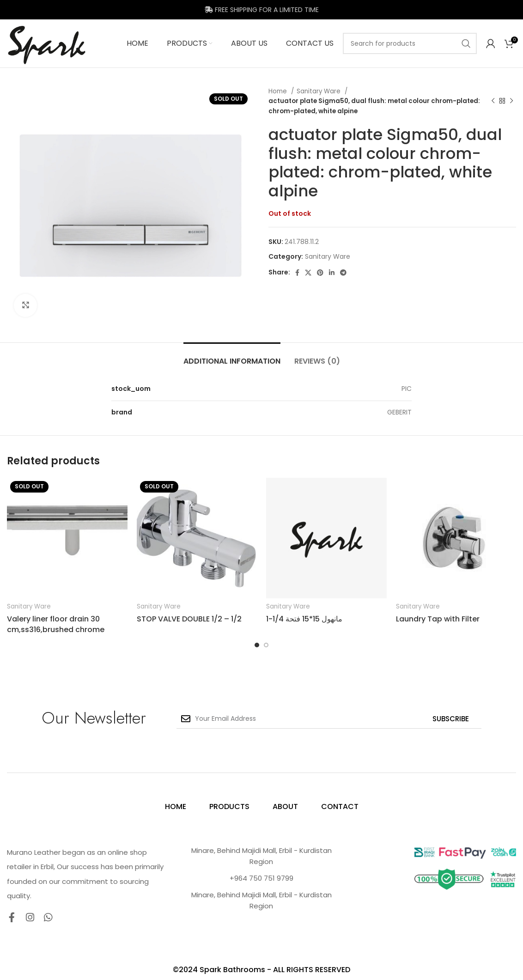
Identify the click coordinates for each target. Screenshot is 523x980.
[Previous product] (493, 101)
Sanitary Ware (319, 91)
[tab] (232, 356)
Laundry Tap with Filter (438, 619)
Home (279, 91)
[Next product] (511, 101)
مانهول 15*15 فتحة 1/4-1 (304, 619)
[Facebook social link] (297, 273)
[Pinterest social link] (320, 273)
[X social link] (308, 273)
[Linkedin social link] (332, 273)
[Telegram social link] (343, 273)
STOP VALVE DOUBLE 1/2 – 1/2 (189, 619)
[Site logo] (47, 43)
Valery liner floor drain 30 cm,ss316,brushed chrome (56, 624)
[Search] (410, 43)
